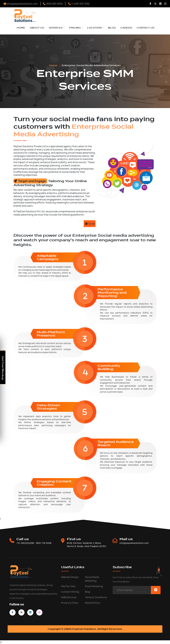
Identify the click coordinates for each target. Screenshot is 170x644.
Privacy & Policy (70, 603)
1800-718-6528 (43, 543)
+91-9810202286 (25, 543)
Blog (112, 28)
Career (126, 28)
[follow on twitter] (21, 612)
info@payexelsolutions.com (21, 4)
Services (57, 28)
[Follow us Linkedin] (160, 4)
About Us (37, 28)
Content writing (70, 592)
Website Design (70, 577)
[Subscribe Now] (156, 590)
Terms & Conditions (96, 597)
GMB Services (69, 597)
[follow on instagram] (39, 612)
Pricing (76, 28)
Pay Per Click (68, 586)
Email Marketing (94, 586)
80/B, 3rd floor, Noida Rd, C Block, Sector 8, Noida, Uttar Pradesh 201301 (87, 545)
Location (95, 28)
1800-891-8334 (53, 4)
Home (21, 28)
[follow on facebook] (13, 612)
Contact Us (146, 28)
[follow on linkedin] (30, 612)
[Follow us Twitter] (155, 4)
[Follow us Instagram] (165, 4)
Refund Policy (93, 603)
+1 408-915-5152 (79, 4)
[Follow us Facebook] (150, 4)
